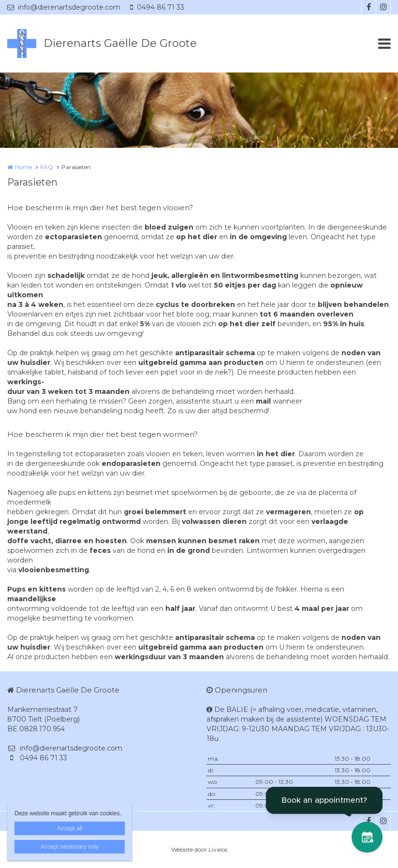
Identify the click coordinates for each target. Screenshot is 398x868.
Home (23, 167)
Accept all (70, 828)
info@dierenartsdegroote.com (64, 7)
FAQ (47, 167)
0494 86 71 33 (157, 7)
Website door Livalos (199, 849)
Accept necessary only (70, 847)
